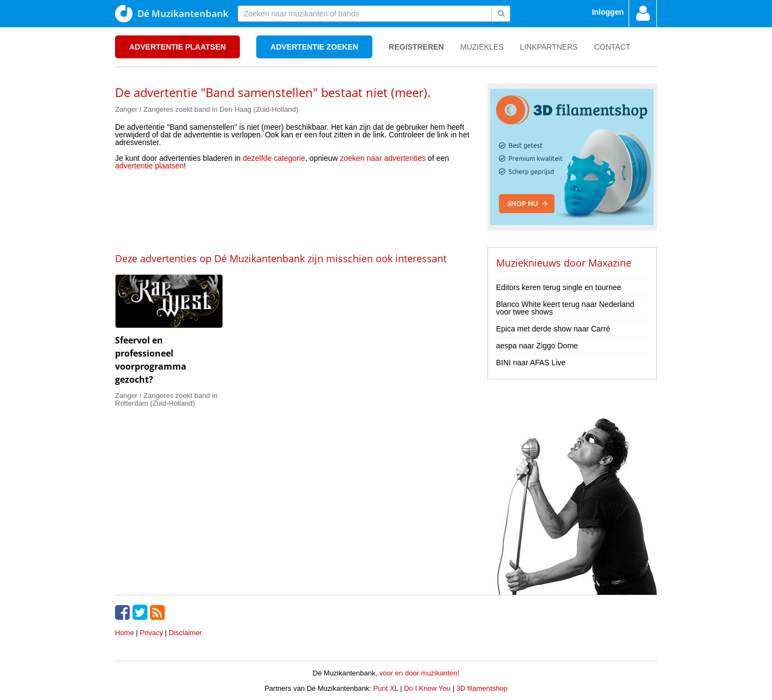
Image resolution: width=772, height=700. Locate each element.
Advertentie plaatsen (177, 47)
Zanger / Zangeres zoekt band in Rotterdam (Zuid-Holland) (166, 399)
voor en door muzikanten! (420, 673)
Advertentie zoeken (314, 47)
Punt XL (386, 688)
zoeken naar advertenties (383, 158)
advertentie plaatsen (149, 166)
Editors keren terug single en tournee (559, 287)
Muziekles (482, 47)
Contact (613, 47)
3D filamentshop (482, 688)
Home (125, 633)
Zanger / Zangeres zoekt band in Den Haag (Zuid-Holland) (207, 109)
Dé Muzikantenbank (172, 14)
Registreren (416, 47)
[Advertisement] (305, 210)
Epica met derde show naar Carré (553, 329)
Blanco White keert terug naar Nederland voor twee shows (565, 308)
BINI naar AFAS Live (531, 363)
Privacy (151, 633)
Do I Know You (427, 688)
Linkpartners (549, 47)
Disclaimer (186, 633)
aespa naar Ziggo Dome (537, 346)
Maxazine (610, 263)
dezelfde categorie (274, 158)
